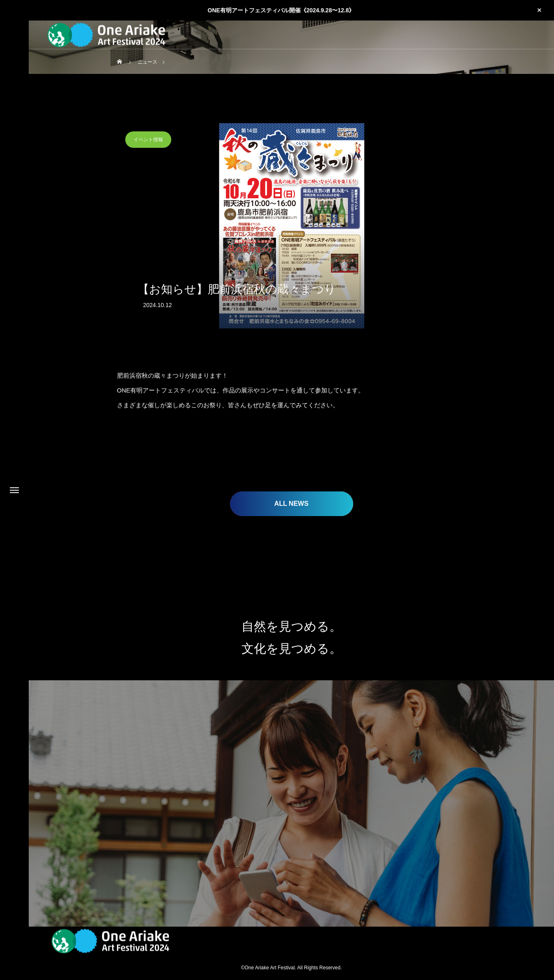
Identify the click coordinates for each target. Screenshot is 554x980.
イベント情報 (148, 140)
